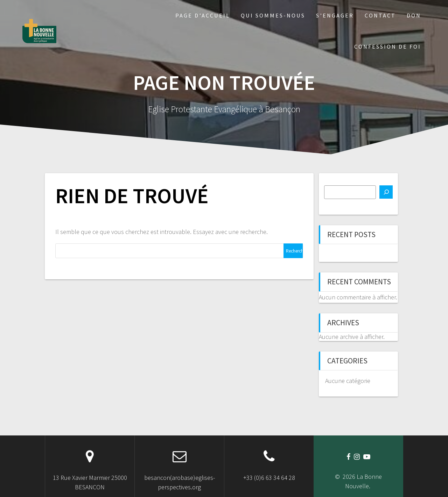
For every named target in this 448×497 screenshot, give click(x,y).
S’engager (335, 15)
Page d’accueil (203, 15)
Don (414, 15)
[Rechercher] (386, 192)
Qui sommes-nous (273, 15)
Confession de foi (388, 47)
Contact (380, 15)
